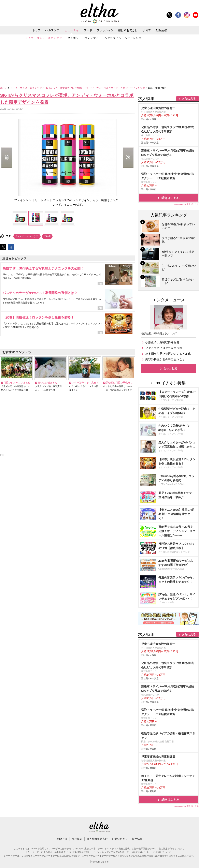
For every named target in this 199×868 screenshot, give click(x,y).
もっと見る (170, 368)
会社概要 (77, 839)
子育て (147, 30)
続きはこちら (171, 198)
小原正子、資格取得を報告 (162, 342)
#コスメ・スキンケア (27, 236)
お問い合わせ (120, 839)
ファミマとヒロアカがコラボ (164, 348)
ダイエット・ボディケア (83, 38)
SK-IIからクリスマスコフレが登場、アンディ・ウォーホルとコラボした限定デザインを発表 (95, 88)
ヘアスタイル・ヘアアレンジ (123, 38)
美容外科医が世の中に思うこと (165, 359)
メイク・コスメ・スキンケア (43, 38)
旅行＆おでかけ (128, 30)
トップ (37, 30)
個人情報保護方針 (97, 839)
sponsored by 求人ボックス (187, 204)
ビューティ (72, 30)
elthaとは (62, 839)
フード (88, 30)
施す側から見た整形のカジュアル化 (168, 354)
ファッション (105, 30)
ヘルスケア (52, 30)
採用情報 (137, 839)
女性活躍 (161, 30)
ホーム (4, 88)
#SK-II (47, 236)
